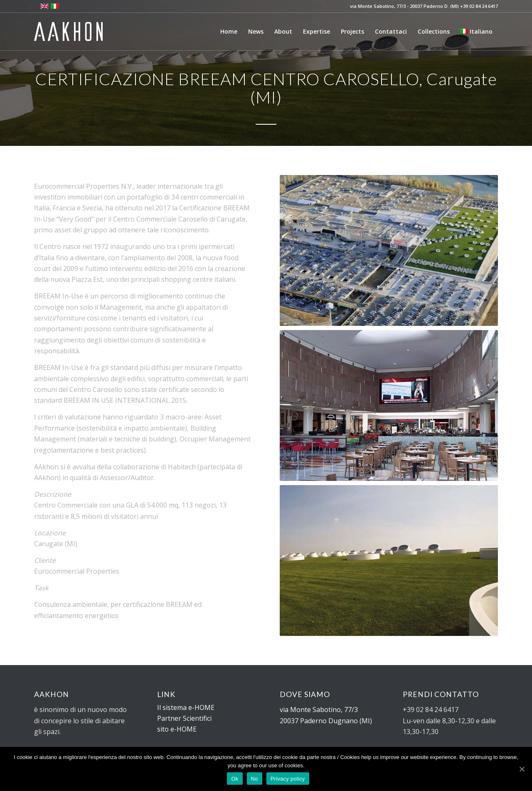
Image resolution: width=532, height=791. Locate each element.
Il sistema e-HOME (186, 707)
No (255, 779)
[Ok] (522, 769)
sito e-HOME (177, 729)
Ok (235, 779)
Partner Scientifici (184, 718)
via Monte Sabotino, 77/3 (319, 710)
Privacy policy (288, 779)
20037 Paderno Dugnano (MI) (326, 721)
